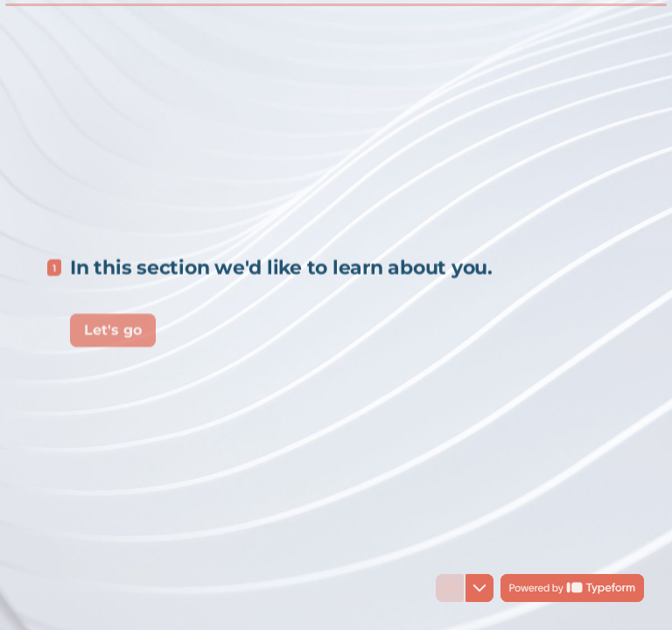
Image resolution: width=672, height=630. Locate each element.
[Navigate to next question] (479, 588)
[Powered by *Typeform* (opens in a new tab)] (572, 588)
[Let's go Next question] (113, 327)
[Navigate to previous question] (450, 588)
